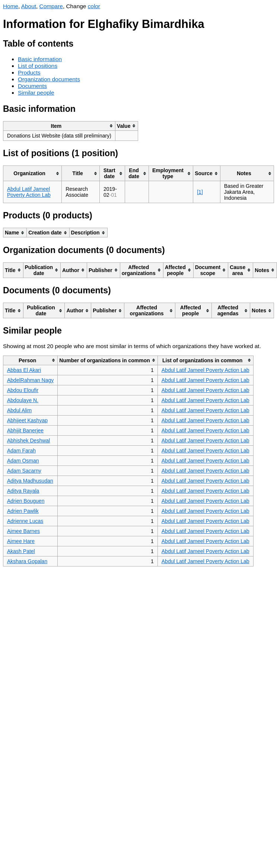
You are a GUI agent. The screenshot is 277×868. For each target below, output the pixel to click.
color (94, 6)
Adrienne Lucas (25, 521)
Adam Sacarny (24, 471)
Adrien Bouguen (26, 501)
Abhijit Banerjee (25, 430)
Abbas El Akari (24, 370)
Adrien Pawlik (23, 511)
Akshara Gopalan (27, 561)
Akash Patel (21, 551)
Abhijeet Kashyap (27, 420)
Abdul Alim (19, 410)
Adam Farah (21, 451)
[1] (200, 192)
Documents (32, 86)
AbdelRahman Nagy (30, 380)
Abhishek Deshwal (28, 441)
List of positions (38, 66)
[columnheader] (59, 126)
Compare (51, 6)
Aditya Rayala (23, 491)
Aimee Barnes (23, 531)
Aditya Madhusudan (30, 481)
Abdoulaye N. (23, 400)
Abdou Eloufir (23, 390)
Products (29, 72)
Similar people (36, 93)
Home (11, 6)
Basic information (40, 59)
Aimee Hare (21, 541)
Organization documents (49, 79)
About (29, 6)
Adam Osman (23, 461)
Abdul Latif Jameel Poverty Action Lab (29, 192)
